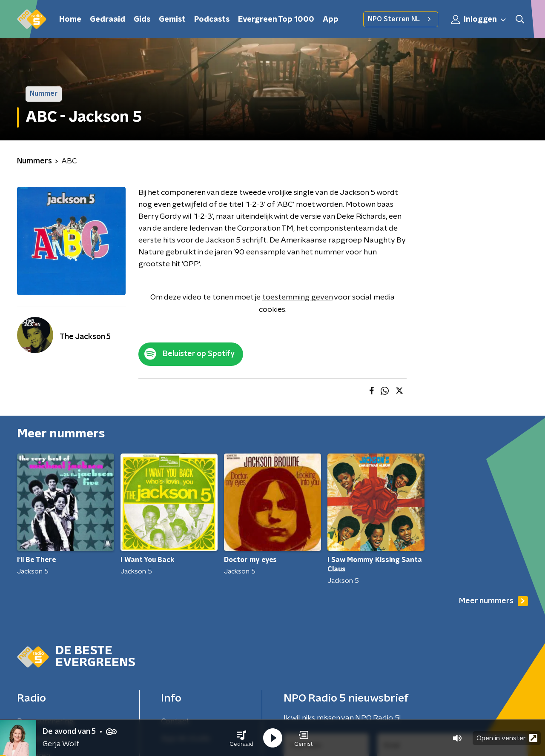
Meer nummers (493, 601)
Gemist (172, 20)
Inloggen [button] (479, 20)
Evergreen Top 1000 (276, 20)
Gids (142, 20)
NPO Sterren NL (401, 19)
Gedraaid (108, 20)
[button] (241, 738)
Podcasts (212, 20)
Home (70, 20)
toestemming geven (297, 297)
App (331, 20)
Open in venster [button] (507, 738)
